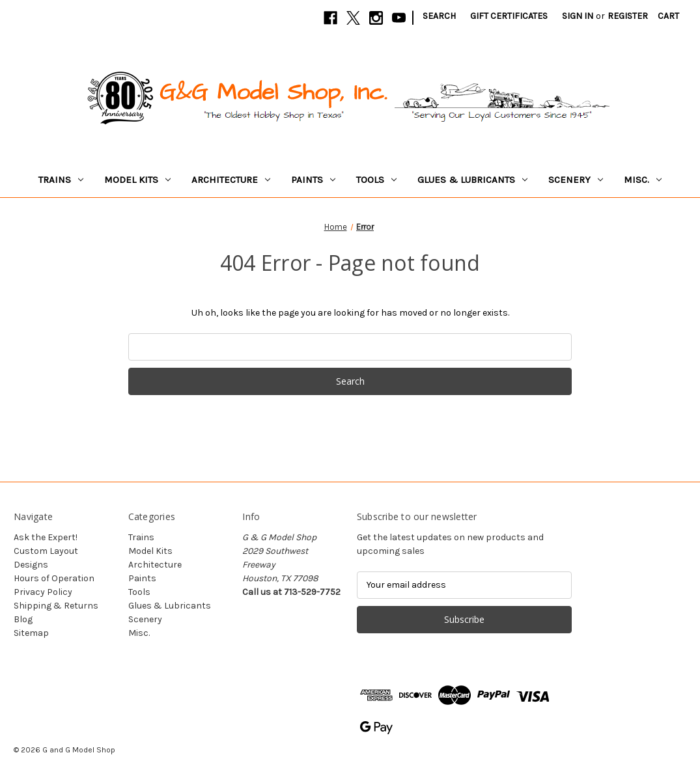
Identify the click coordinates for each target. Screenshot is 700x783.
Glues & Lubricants (472, 180)
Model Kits (137, 180)
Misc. (643, 180)
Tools (376, 180)
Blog (23, 619)
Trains (61, 180)
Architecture (231, 180)
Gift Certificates (509, 16)
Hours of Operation (54, 578)
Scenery (576, 180)
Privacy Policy (43, 592)
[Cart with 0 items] (668, 16)
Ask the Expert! (46, 537)
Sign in (578, 16)
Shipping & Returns (56, 606)
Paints (313, 180)
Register (628, 16)
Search (439, 16)
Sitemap (31, 633)
